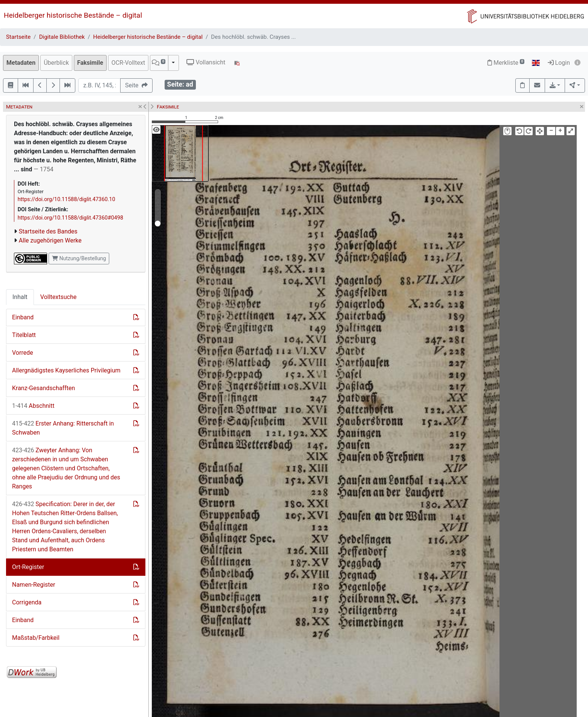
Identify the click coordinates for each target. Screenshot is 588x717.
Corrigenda (27, 602)
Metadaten (21, 63)
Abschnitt (33, 406)
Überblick (56, 63)
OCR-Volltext (128, 63)
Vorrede (23, 353)
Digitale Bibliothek (62, 37)
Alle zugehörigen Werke (50, 240)
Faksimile (90, 63)
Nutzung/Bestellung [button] (79, 258)
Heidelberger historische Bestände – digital (73, 15)
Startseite (18, 37)
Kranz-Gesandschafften (44, 388)
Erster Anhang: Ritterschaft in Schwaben (63, 428)
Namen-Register (34, 585)
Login (559, 63)
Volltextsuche (58, 297)
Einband (23, 317)
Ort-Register (28, 567)
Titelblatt (24, 335)
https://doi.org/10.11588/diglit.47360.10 (66, 199)
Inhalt (20, 297)
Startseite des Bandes (48, 231)
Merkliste (506, 63)
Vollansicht (206, 62)
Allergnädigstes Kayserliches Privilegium (66, 370)
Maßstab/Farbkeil (36, 638)
